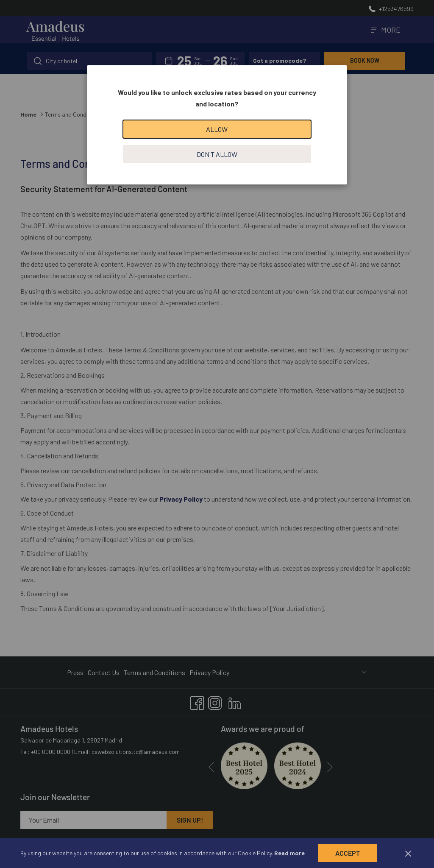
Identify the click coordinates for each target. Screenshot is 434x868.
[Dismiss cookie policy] (408, 853)
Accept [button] (348, 853)
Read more (289, 853)
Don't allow (217, 154)
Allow (217, 129)
